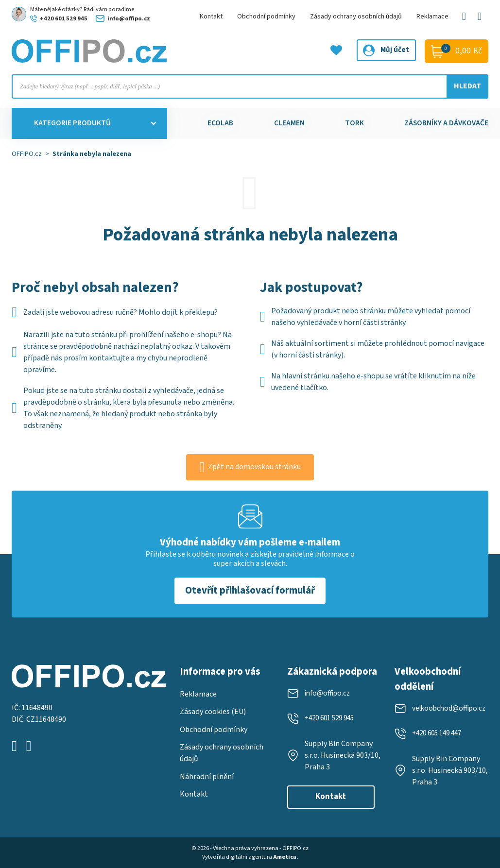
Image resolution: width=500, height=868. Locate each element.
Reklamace (432, 16)
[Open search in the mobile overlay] (250, 86)
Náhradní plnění (207, 773)
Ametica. (286, 857)
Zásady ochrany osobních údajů (356, 16)
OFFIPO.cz (27, 154)
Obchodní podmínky (266, 16)
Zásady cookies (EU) (213, 708)
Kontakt (211, 16)
